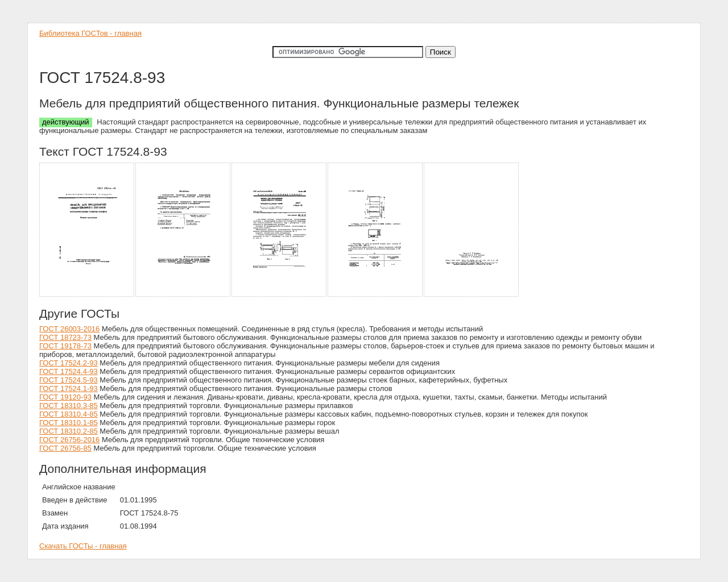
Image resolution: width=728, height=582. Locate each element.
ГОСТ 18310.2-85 (69, 431)
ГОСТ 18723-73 (65, 337)
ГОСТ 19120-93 (65, 397)
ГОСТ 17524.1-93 (69, 388)
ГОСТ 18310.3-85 (69, 406)
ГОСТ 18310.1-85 (69, 423)
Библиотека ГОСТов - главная (90, 33)
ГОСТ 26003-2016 (69, 329)
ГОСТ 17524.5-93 (69, 380)
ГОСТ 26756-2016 (69, 440)
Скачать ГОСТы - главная (83, 546)
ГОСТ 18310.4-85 (69, 414)
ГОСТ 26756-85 (65, 448)
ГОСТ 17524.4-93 (69, 371)
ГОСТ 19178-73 (65, 346)
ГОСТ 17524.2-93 (69, 363)
